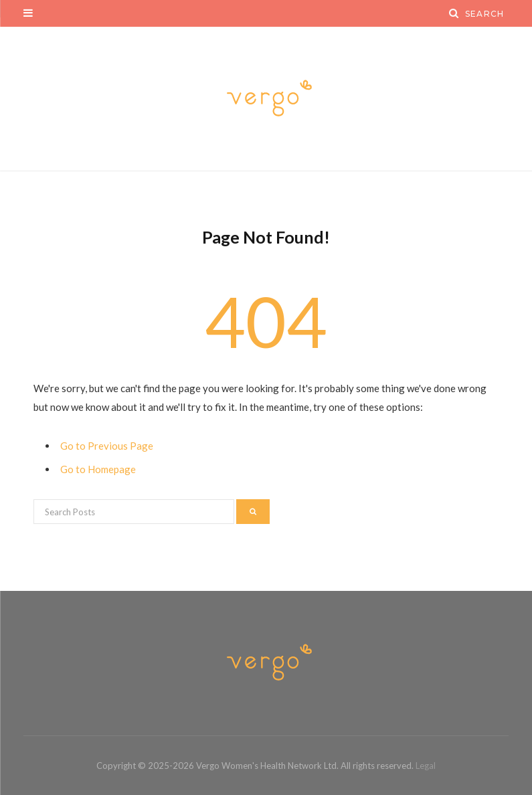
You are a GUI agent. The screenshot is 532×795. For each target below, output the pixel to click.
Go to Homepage (98, 469)
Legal (426, 766)
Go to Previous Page (107, 446)
